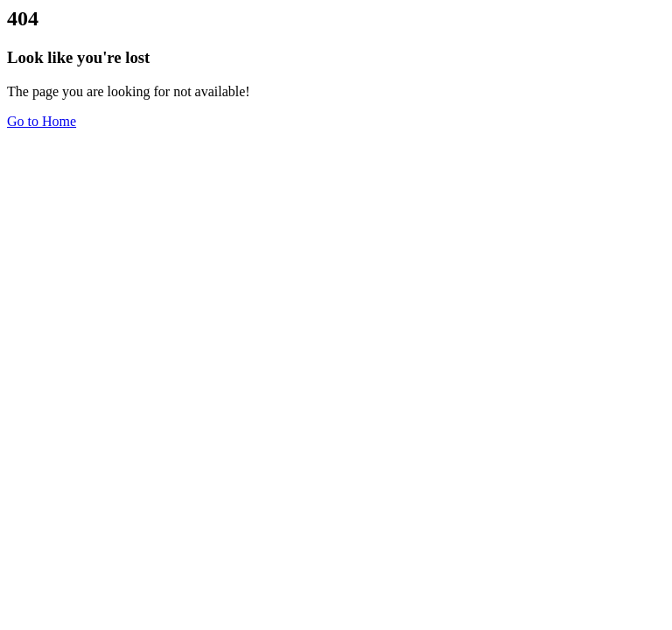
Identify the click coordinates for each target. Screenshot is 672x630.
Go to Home (42, 121)
